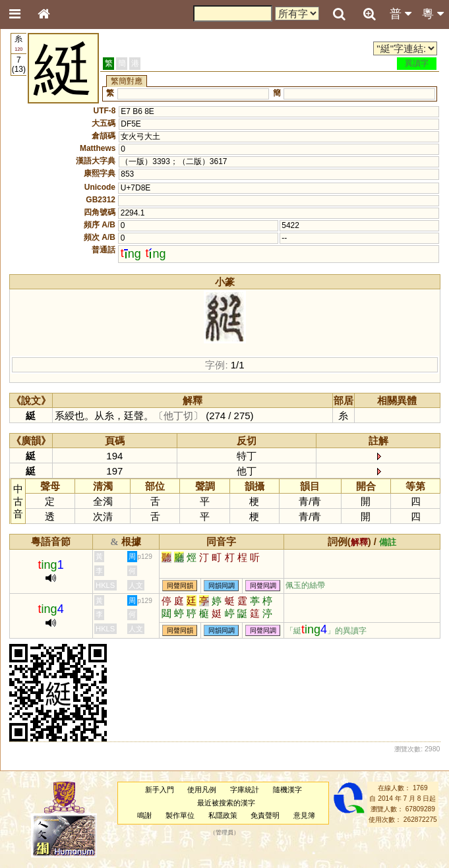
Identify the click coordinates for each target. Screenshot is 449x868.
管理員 (224, 833)
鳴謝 (144, 815)
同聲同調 (263, 586)
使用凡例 (202, 790)
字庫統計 (245, 790)
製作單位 (180, 815)
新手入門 (160, 790)
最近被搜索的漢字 (226, 803)
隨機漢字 (287, 790)
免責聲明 (265, 815)
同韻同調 (222, 586)
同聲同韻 (180, 586)
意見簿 (304, 815)
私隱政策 (223, 815)
